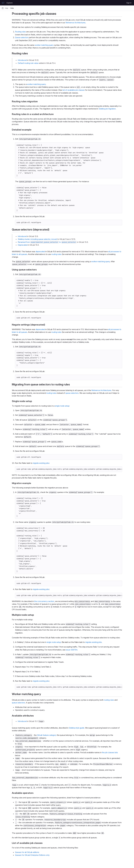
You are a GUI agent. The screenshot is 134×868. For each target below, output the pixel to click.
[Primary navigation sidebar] (3, 8)
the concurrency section (44, 601)
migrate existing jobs (41, 463)
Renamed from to (47, 242)
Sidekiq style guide (77, 728)
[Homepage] (3, 3)
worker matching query (44, 45)
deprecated (40, 252)
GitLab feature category (47, 735)
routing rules (56, 254)
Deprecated (23, 245)
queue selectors (72, 393)
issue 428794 (72, 650)
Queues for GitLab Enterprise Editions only (32, 855)
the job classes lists (110, 752)
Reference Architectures (75, 23)
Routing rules (20, 32)
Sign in (129, 3)
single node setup (62, 406)
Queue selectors (22, 37)
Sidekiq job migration (107, 109)
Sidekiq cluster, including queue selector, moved (37, 239)
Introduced (22, 60)
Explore (10, 3)
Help (7, 8)
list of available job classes (74, 90)
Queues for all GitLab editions (27, 852)
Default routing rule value (28, 63)
